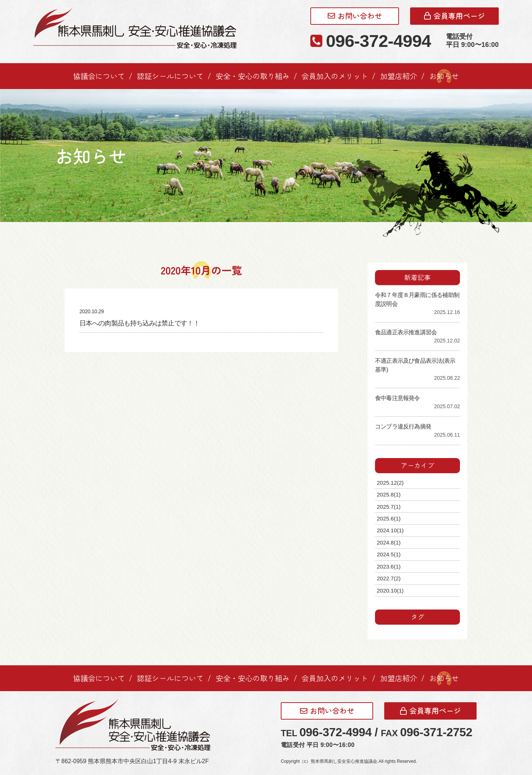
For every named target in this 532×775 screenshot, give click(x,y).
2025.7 (389, 507)
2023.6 (389, 566)
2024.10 (390, 530)
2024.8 (389, 542)
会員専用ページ (455, 16)
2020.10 (390, 590)
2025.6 (389, 518)
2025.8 (389, 494)
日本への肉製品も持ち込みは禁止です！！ (139, 323)
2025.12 (390, 483)
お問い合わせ (355, 16)
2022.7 (389, 578)
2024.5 (389, 554)
